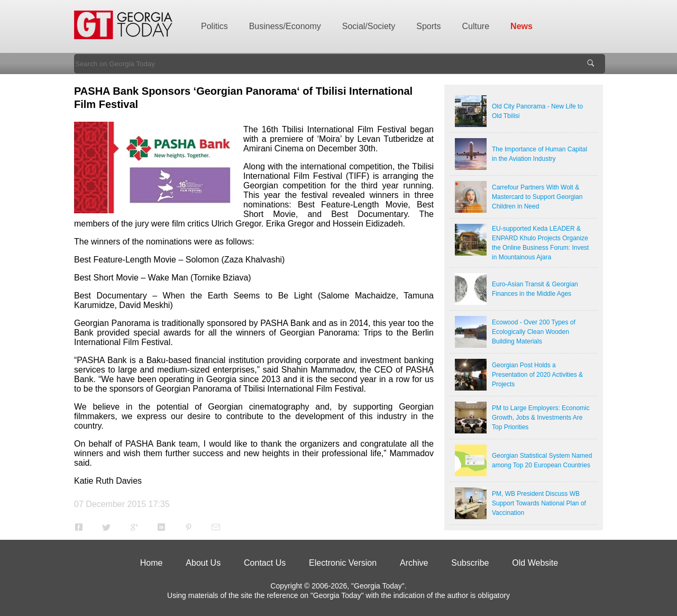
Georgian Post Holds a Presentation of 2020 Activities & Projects (537, 375)
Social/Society (369, 26)
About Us (203, 563)
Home (152, 563)
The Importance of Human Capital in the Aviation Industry (539, 154)
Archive (414, 563)
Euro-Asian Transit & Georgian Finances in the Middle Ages (535, 289)
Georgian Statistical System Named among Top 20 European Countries (542, 460)
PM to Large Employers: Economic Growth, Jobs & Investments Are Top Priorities (541, 418)
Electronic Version (343, 563)
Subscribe (470, 563)
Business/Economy (285, 26)
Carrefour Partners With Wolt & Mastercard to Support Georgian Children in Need (537, 197)
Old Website (535, 563)
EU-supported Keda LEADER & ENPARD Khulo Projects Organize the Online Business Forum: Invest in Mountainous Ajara (540, 243)
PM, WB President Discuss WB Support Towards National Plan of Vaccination (539, 503)
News (522, 26)
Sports (428, 26)
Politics (214, 26)
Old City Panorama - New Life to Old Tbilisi (537, 111)
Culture (476, 26)
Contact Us (265, 563)
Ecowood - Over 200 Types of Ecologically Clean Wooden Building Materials (534, 332)
